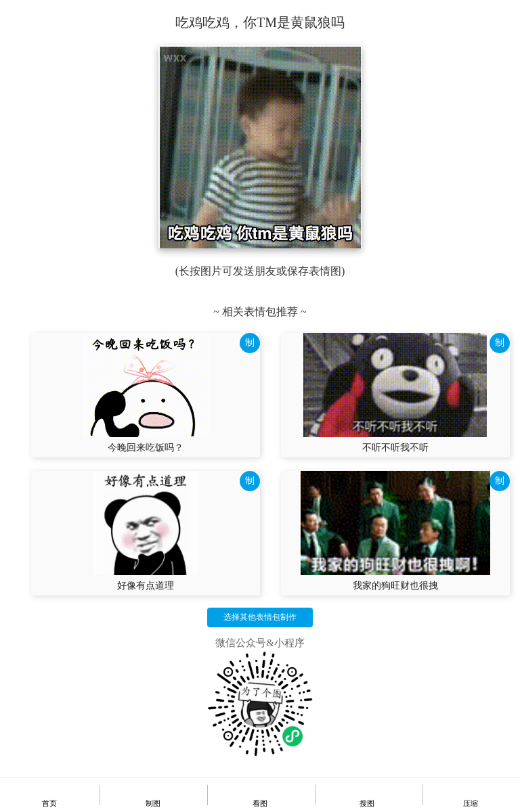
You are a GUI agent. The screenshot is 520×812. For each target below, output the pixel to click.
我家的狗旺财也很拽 (395, 586)
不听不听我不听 (395, 448)
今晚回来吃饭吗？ (146, 448)
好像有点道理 (146, 586)
